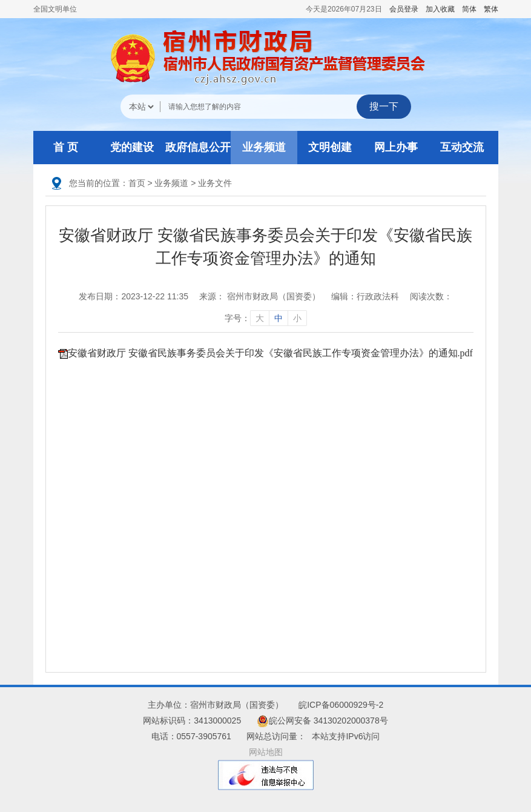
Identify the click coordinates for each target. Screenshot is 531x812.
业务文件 (215, 183)
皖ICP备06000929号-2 (341, 705)
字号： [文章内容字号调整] (266, 318)
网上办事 (396, 147)
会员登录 (404, 9)
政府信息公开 (198, 147)
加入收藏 (440, 9)
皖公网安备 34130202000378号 (322, 720)
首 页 (66, 147)
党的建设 (132, 147)
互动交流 (462, 147)
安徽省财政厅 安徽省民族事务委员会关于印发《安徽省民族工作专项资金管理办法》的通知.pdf (270, 353)
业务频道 (264, 147)
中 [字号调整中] (279, 318)
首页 (137, 183)
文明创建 (330, 147)
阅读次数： (431, 296)
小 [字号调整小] (297, 318)
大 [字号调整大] (260, 318)
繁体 (491, 9)
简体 (469, 9)
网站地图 (266, 752)
